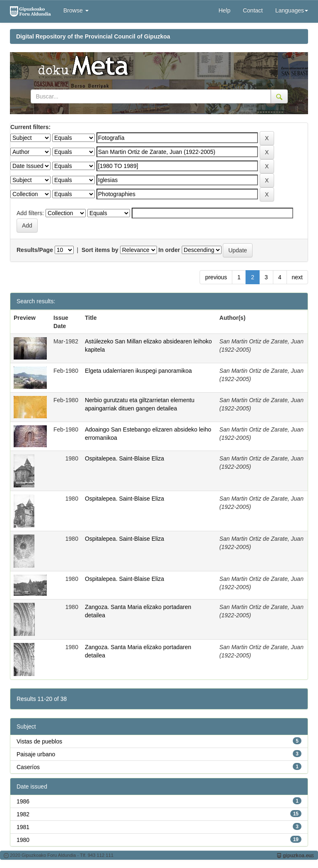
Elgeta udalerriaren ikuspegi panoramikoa (138, 371)
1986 (23, 801)
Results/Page (35, 250)
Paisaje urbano (36, 754)
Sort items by (100, 250)
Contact (253, 10)
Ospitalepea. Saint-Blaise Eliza (124, 458)
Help (225, 10)
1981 (23, 827)
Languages (292, 10)
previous (216, 277)
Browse (76, 10)
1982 (23, 814)
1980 (23, 840)
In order (169, 250)
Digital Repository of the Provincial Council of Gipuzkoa (93, 36)
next (297, 277)
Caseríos (28, 767)
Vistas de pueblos (39, 741)
